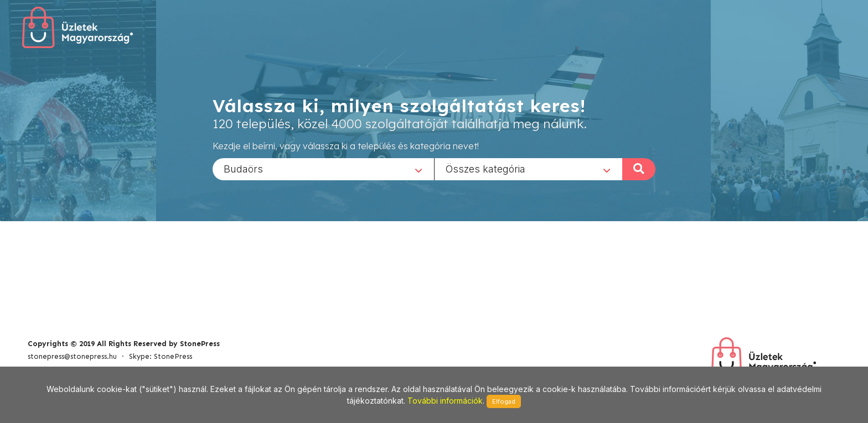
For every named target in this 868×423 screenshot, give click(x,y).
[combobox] (323, 169)
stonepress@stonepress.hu (72, 356)
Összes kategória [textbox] (485, 168)
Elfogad (504, 401)
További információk (445, 401)
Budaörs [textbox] (243, 168)
